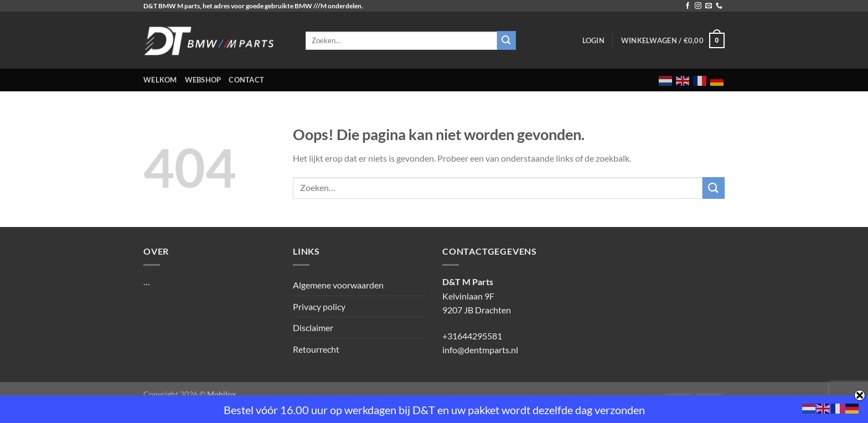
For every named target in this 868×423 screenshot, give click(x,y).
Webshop (203, 80)
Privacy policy (319, 306)
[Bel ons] (719, 6)
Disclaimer (313, 327)
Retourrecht (316, 349)
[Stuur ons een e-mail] (709, 6)
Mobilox (222, 394)
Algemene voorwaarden (338, 285)
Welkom (160, 80)
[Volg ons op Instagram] (698, 6)
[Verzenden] (714, 188)
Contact (246, 80)
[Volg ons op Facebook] (688, 6)
